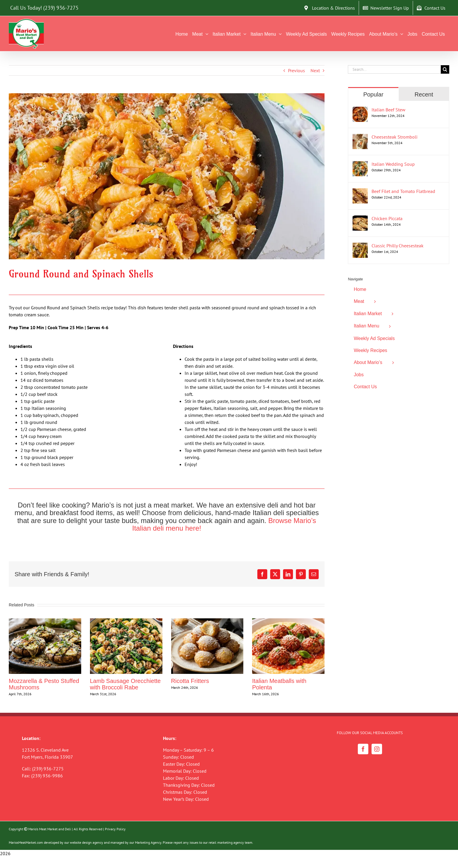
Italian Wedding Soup (393, 164)
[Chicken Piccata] (360, 219)
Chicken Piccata (387, 218)
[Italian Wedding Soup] (360, 165)
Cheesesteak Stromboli (394, 137)
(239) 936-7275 (61, 8)
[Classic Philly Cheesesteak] (360, 246)
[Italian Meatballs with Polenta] (288, 621)
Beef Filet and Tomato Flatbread (403, 191)
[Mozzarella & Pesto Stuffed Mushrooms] (45, 621)
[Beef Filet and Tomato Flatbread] (360, 192)
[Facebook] (363, 749)
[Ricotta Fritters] (207, 621)
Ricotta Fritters (190, 681)
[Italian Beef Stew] (360, 110)
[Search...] (394, 69)
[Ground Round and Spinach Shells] (167, 176)
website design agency (86, 842)
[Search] (445, 69)
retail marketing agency (226, 842)
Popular (373, 94)
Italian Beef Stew (388, 110)
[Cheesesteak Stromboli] (360, 137)
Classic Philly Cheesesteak (398, 246)
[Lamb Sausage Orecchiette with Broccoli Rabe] (126, 621)
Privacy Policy (115, 829)
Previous (296, 70)
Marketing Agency (148, 842)
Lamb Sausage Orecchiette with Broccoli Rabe (125, 684)
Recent (424, 94)
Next (315, 70)
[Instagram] (377, 749)
